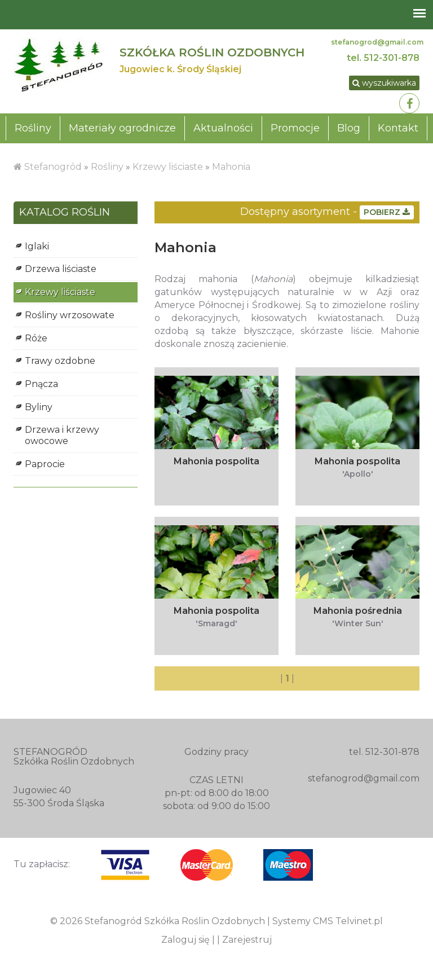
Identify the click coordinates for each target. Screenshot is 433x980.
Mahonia (231, 167)
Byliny (39, 407)
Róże (36, 338)
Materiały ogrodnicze (122, 128)
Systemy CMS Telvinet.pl (328, 921)
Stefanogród (53, 167)
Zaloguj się (185, 940)
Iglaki (37, 246)
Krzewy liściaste (168, 167)
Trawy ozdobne (60, 361)
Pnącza (41, 384)
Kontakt (398, 128)
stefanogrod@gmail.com (377, 42)
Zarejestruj (247, 940)
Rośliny (33, 128)
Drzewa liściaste (61, 269)
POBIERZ (387, 212)
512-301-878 (392, 58)
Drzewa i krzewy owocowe (62, 435)
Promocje (295, 128)
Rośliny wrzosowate (70, 315)
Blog (349, 128)
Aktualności (223, 128)
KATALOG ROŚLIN (65, 213)
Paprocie (45, 464)
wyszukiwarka (384, 83)
